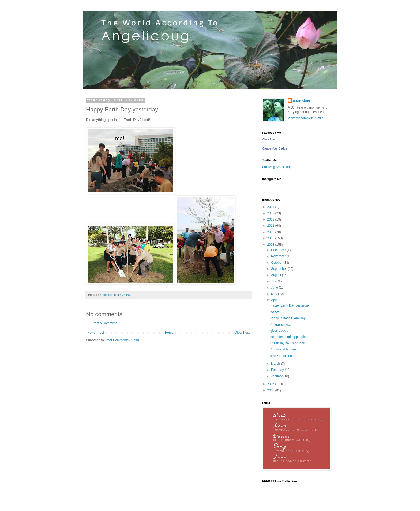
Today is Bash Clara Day (288, 318)
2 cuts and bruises (283, 349)
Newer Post (96, 333)
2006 (271, 390)
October (277, 263)
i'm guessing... (280, 324)
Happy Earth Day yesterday (290, 305)
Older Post (242, 333)
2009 (271, 238)
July (274, 281)
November (279, 256)
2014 (271, 207)
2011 (271, 226)
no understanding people (288, 337)
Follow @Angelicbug (277, 167)
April (275, 300)
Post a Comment (105, 323)
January (277, 376)
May (275, 294)
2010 (271, 232)
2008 (271, 245)
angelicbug (301, 100)
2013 (271, 213)
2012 (271, 219)
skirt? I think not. (282, 356)
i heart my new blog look (288, 343)
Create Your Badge (275, 148)
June (275, 288)
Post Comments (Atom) (122, 340)
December (279, 250)
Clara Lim (269, 139)
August (277, 275)
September (279, 269)
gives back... (279, 331)
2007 (271, 384)
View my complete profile (305, 118)
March (276, 364)
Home (169, 333)
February (278, 370)
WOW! (275, 312)
